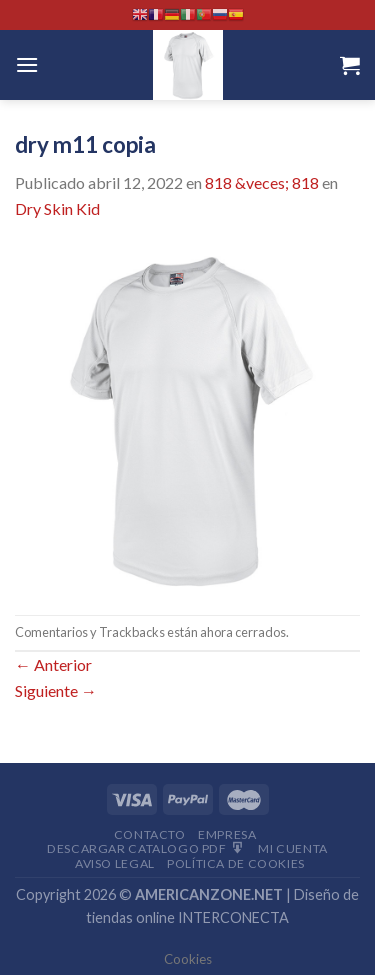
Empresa (227, 834)
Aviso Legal (115, 863)
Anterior (53, 664)
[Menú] (27, 64)
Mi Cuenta (293, 848)
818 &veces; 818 (262, 182)
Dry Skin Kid (57, 208)
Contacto (150, 834)
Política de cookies (236, 863)
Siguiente (56, 690)
